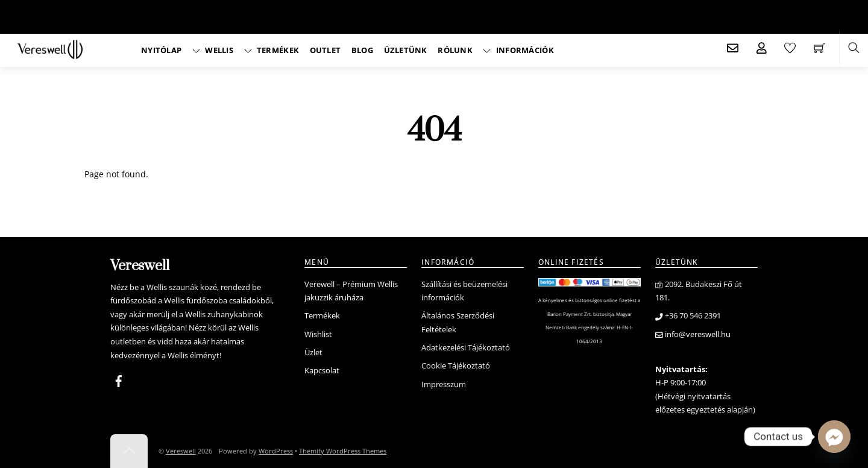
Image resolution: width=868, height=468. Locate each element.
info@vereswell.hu (693, 334)
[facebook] (119, 379)
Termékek (272, 50)
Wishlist (318, 334)
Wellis (213, 50)
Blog (362, 50)
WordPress (276, 451)
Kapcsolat (322, 371)
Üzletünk (406, 50)
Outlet (325, 50)
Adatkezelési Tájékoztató (466, 348)
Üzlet (313, 353)
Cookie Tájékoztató (456, 366)
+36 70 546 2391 (688, 316)
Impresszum (444, 384)
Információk (518, 50)
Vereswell (181, 451)
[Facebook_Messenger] (834, 437)
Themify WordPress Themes (343, 451)
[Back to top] (129, 451)
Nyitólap (161, 50)
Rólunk (455, 50)
